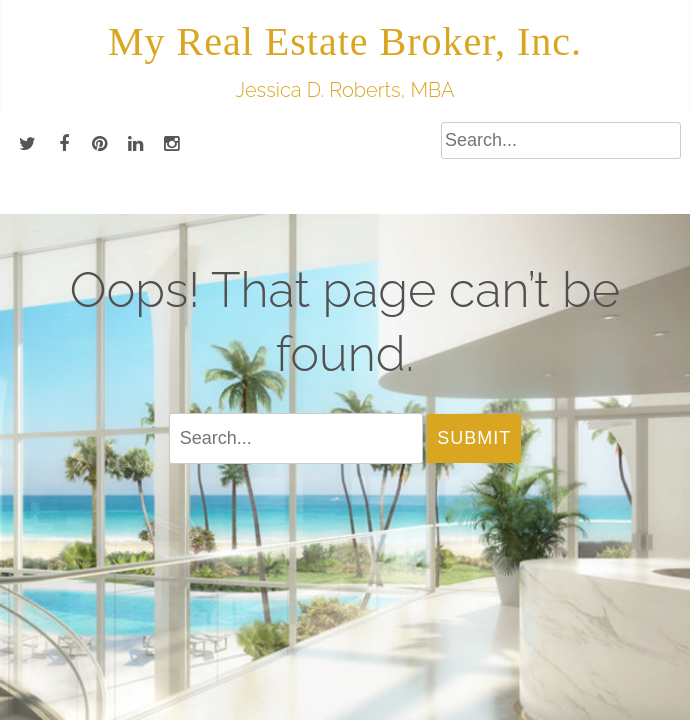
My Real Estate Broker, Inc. (345, 41)
